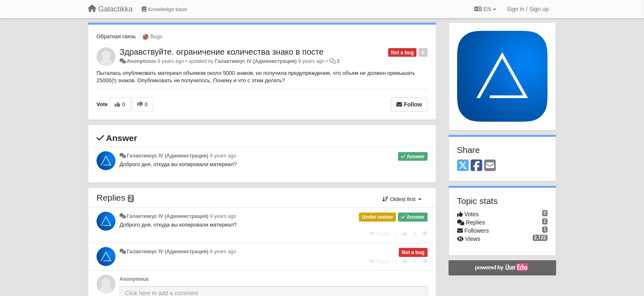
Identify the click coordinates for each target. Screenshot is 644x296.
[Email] (490, 166)
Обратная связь (116, 36)
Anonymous (141, 61)
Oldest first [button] (402, 199)
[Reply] (379, 234)
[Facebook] (476, 166)
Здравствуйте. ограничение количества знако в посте (222, 52)
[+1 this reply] (405, 234)
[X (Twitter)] (463, 166)
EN (485, 9)
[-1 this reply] (425, 234)
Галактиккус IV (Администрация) (256, 61)
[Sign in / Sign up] (528, 9)
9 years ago (223, 156)
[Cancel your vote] (415, 234)
